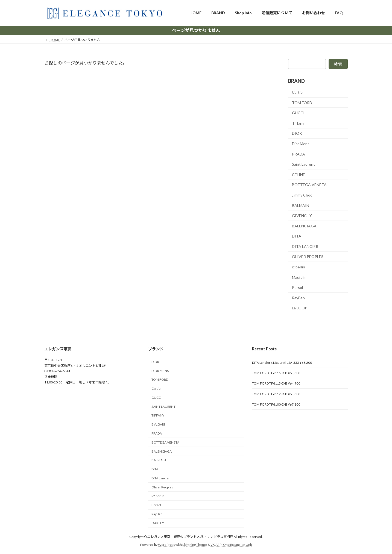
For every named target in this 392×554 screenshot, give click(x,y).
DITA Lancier (161, 478)
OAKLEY (158, 523)
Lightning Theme (195, 544)
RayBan (298, 297)
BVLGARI (158, 424)
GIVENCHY (302, 216)
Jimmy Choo (302, 195)
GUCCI (298, 113)
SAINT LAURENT (163, 406)
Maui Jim (299, 277)
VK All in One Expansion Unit (231, 544)
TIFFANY (158, 415)
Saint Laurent (303, 164)
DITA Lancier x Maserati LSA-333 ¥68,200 (282, 362)
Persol (297, 287)
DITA (297, 236)
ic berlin (299, 267)
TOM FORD (302, 102)
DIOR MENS (160, 370)
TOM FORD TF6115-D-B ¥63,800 (276, 373)
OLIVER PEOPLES (308, 257)
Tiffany (298, 123)
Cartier (298, 92)
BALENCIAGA (304, 226)
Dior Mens (301, 144)
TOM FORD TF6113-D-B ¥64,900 (276, 383)
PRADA (299, 154)
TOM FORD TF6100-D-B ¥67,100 (276, 404)
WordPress (166, 544)
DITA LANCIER (305, 246)
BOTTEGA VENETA (309, 185)
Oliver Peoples (162, 487)
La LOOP (300, 308)
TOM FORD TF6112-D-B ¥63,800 (276, 394)
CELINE (299, 174)
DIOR (297, 133)
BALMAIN (301, 205)
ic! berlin (158, 496)
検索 (338, 64)
